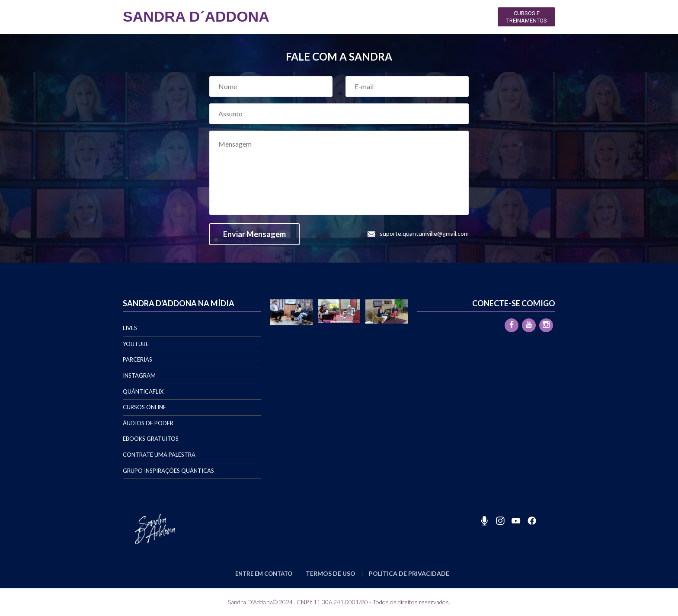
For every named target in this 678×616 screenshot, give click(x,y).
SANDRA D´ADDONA (196, 16)
